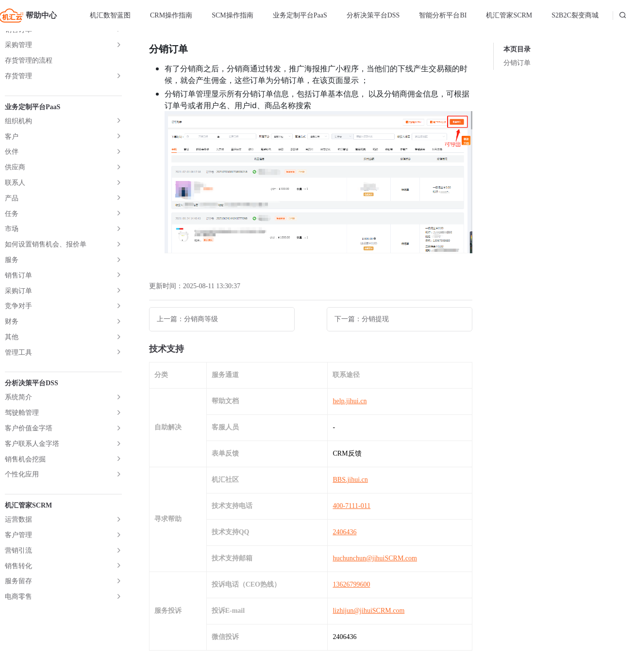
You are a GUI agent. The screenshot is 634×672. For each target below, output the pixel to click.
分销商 (31, 163)
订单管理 (18, 71)
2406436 (344, 532)
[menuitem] (110, 16)
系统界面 (18, 333)
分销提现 (34, 209)
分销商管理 (30, 117)
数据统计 (18, 255)
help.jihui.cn (350, 401)
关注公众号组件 (29, 271)
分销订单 (34, 194)
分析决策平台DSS (373, 15)
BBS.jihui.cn (350, 480)
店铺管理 (18, 40)
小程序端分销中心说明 (54, 225)
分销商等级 (37, 178)
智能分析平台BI (443, 15)
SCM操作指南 (233, 15)
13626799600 (351, 584)
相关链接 (18, 287)
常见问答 (18, 302)
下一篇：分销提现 (362, 319)
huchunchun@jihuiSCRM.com (375, 558)
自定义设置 (37, 148)
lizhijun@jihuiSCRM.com (368, 611)
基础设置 (34, 132)
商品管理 (18, 55)
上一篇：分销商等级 (187, 319)
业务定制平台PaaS (300, 15)
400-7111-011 (351, 506)
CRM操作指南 (171, 15)
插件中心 (18, 240)
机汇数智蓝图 (110, 15)
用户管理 (18, 86)
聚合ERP (18, 317)
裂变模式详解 (25, 348)
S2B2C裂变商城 (575, 15)
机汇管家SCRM (509, 15)
